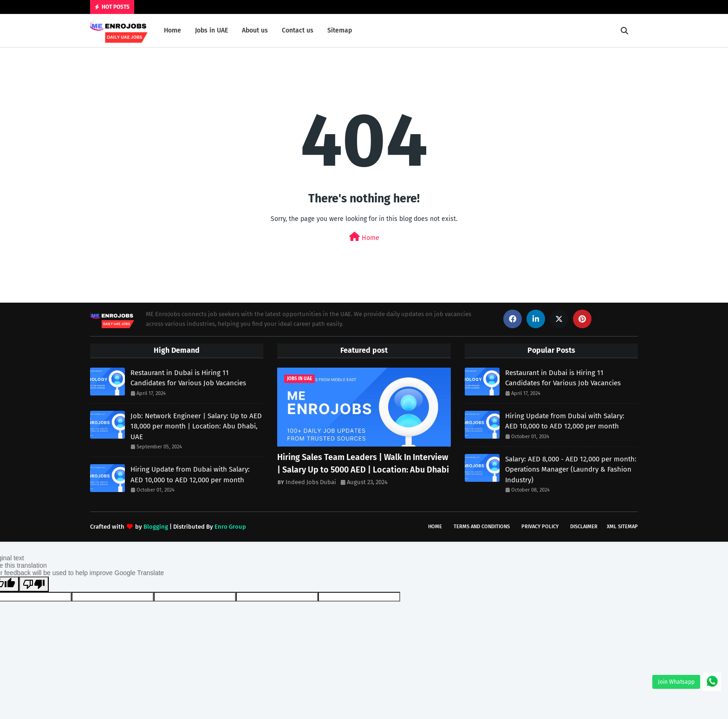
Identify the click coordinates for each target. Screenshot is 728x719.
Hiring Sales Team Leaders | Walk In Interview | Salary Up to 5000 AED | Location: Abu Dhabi (363, 463)
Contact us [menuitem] (298, 30)
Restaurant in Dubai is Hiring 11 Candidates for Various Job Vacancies (188, 378)
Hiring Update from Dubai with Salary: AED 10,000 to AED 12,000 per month (190, 475)
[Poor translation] (34, 584)
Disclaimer (584, 527)
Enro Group (230, 527)
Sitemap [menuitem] (340, 30)
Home (364, 237)
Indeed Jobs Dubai (311, 482)
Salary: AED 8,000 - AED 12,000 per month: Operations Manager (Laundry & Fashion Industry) (571, 470)
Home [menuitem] (172, 30)
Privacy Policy (540, 527)
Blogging (156, 527)
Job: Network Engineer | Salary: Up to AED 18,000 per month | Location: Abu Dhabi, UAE (196, 426)
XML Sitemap (622, 527)
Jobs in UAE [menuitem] (211, 30)
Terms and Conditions (482, 527)
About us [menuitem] (255, 30)
